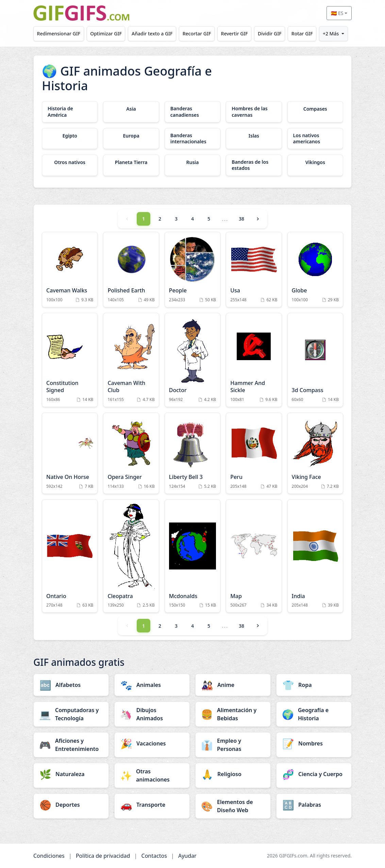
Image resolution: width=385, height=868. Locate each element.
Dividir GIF (270, 34)
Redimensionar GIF (59, 34)
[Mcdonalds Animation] (192, 556)
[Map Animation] (254, 556)
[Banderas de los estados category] (254, 165)
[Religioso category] (233, 774)
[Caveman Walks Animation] (70, 270)
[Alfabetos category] (71, 685)
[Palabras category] (314, 805)
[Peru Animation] (254, 453)
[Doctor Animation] (192, 360)
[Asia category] (131, 109)
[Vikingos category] (315, 162)
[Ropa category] (314, 685)
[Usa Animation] (254, 270)
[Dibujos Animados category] (152, 714)
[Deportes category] (71, 805)
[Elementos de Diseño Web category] (233, 806)
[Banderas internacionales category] (192, 139)
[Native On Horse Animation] (70, 453)
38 (241, 219)
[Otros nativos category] (70, 162)
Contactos (154, 856)
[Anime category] (233, 685)
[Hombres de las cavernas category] (254, 112)
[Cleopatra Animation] (131, 556)
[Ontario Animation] (70, 556)
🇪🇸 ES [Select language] (337, 13)
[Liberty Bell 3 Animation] (192, 453)
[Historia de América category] (70, 112)
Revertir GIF (235, 34)
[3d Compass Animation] (315, 360)
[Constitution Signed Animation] (70, 360)
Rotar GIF (302, 34)
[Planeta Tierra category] (131, 162)
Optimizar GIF (106, 34)
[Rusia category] (192, 162)
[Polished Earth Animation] (131, 270)
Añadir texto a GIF (152, 34)
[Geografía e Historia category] (314, 714)
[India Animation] (315, 556)
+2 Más (331, 34)
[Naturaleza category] (71, 774)
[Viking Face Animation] (315, 453)
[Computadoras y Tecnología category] (71, 714)
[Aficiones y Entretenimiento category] (71, 745)
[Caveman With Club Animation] (131, 360)
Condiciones (49, 856)
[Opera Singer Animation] (131, 453)
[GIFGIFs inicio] (81, 13)
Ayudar (187, 856)
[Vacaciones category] (152, 743)
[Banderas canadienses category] (192, 112)
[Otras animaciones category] (152, 775)
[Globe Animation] (315, 270)
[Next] (258, 219)
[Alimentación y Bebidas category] (233, 714)
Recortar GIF (197, 34)
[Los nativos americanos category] (315, 139)
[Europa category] (131, 136)
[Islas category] (254, 136)
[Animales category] (152, 685)
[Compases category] (315, 109)
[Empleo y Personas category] (233, 745)
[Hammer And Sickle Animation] (254, 360)
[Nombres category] (314, 743)
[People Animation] (192, 270)
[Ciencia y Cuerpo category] (314, 774)
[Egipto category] (70, 136)
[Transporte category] (152, 805)
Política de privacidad (103, 856)
